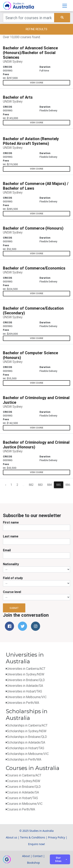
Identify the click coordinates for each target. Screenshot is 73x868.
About (26, 856)
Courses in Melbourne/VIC (25, 804)
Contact (38, 856)
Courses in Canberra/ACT (24, 775)
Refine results (36, 29)
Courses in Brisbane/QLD (24, 787)
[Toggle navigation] (65, 6)
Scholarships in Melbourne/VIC (28, 754)
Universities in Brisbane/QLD (26, 680)
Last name (11, 536)
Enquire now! (37, 844)
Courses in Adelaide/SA (23, 792)
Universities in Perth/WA (23, 703)
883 (40, 485)
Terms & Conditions (33, 837)
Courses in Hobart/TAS (22, 798)
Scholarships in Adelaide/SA (26, 742)
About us (11, 837)
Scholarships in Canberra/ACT (27, 725)
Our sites (58, 859)
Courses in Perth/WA (21, 809)
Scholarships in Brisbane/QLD (27, 737)
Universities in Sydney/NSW (26, 674)
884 (49, 485)
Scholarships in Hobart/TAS (26, 748)
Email (7, 550)
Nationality (11, 564)
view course (37, 83)
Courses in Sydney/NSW (24, 781)
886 (68, 485)
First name (11, 522)
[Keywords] (29, 18)
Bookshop (33, 863)
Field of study (13, 578)
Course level (12, 592)
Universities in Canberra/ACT (26, 669)
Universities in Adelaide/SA (25, 686)
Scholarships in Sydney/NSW (27, 731)
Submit (14, 608)
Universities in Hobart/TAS (25, 691)
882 (31, 485)
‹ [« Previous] (6, 485)
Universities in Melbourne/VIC (27, 697)
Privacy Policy (57, 837)
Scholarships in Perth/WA (24, 759)
